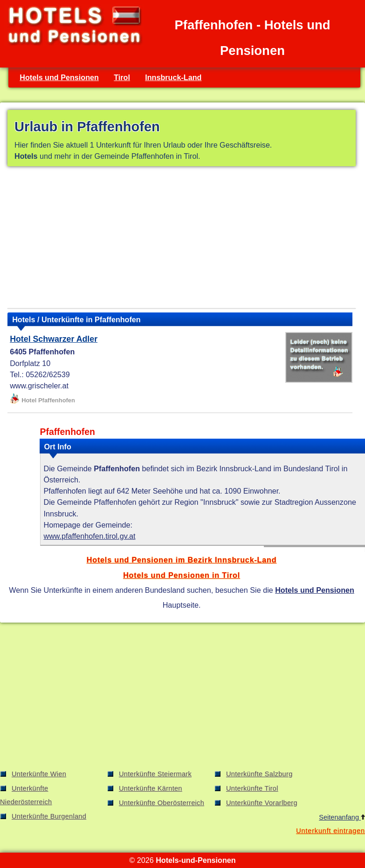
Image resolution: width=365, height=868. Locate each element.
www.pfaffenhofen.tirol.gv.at (90, 536)
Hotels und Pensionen (59, 77)
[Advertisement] (182, 239)
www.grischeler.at (39, 386)
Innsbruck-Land (173, 77)
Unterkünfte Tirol (252, 788)
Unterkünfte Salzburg (259, 774)
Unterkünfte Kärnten (151, 788)
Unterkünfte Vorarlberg (262, 803)
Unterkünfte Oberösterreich (162, 803)
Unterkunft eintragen (331, 831)
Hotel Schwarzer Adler (54, 339)
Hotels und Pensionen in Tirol (182, 575)
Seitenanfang (342, 817)
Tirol (122, 77)
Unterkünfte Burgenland (49, 816)
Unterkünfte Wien (39, 774)
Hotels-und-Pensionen (196, 860)
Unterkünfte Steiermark (155, 774)
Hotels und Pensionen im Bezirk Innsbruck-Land (182, 560)
